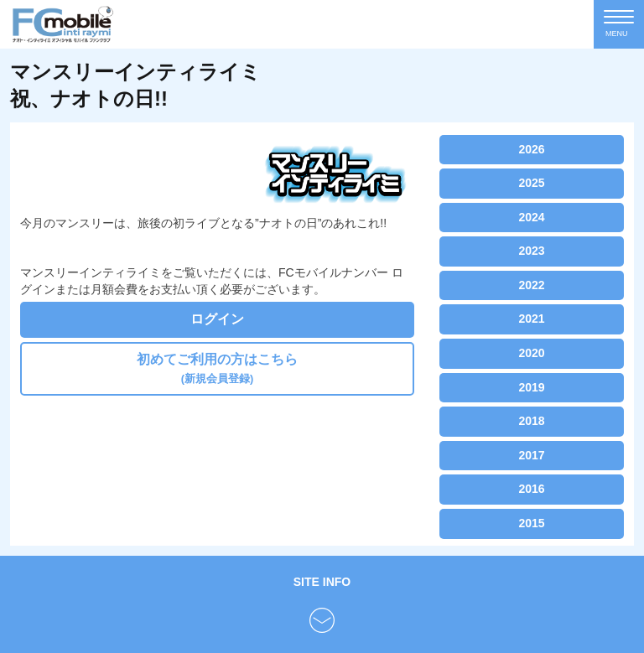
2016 (531, 489)
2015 (531, 523)
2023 (531, 251)
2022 (531, 285)
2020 (531, 353)
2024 (531, 217)
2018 (531, 421)
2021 (531, 319)
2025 (531, 183)
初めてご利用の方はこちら (217, 368)
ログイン (217, 319)
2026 (531, 149)
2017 (531, 455)
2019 (531, 387)
